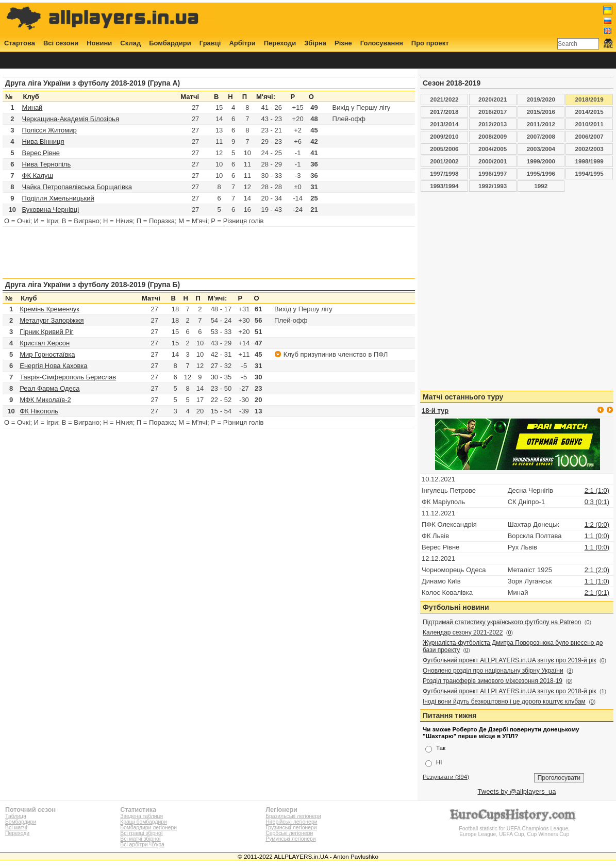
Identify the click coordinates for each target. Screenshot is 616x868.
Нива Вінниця (43, 141)
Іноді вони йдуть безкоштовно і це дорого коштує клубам (504, 702)
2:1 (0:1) (597, 592)
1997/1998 (444, 173)
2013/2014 (444, 124)
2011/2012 (541, 124)
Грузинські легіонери (291, 828)
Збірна (315, 43)
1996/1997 (493, 173)
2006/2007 (589, 136)
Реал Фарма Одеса (49, 388)
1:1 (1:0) (597, 581)
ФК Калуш (38, 176)
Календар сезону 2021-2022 (463, 632)
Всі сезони (61, 43)
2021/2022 (444, 99)
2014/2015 (589, 112)
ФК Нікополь (39, 411)
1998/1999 (589, 161)
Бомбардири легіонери (148, 828)
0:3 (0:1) (597, 502)
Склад (130, 43)
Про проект (430, 43)
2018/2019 (589, 99)
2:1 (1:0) (597, 490)
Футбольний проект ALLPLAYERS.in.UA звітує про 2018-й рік (510, 691)
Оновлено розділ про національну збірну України (493, 671)
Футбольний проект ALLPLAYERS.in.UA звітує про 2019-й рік (510, 660)
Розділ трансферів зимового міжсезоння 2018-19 (493, 681)
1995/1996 (541, 173)
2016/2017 (493, 112)
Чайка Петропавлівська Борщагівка (77, 187)
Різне (343, 43)
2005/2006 (444, 149)
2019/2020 (541, 99)
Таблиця (16, 816)
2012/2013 (493, 124)
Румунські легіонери (290, 839)
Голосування (382, 43)
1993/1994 (444, 186)
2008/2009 (493, 136)
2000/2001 (493, 161)
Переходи (280, 43)
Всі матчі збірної (140, 839)
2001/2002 (444, 161)
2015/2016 (541, 112)
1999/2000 (541, 161)
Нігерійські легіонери (291, 822)
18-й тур (435, 411)
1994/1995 (589, 173)
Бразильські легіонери (293, 816)
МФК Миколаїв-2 (45, 400)
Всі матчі (16, 828)
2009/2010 (444, 136)
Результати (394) (446, 777)
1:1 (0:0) (597, 536)
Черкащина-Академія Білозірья (71, 119)
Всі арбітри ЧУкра (142, 845)
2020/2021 (493, 99)
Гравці (210, 43)
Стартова (20, 43)
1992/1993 (493, 186)
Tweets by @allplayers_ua (517, 791)
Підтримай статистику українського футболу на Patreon (502, 622)
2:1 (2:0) (597, 570)
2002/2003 (589, 149)
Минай (32, 107)
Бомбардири (170, 43)
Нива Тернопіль (47, 164)
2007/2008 (541, 136)
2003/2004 (541, 149)
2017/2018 (444, 112)
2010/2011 (589, 124)
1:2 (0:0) (597, 524)
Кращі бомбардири (144, 822)
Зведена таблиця (141, 816)
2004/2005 (493, 149)
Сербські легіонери (289, 833)
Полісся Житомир (49, 130)
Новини (99, 43)
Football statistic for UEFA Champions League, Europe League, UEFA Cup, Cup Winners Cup (514, 829)
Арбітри (242, 43)
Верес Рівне (41, 153)
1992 (541, 186)
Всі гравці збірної (141, 833)
